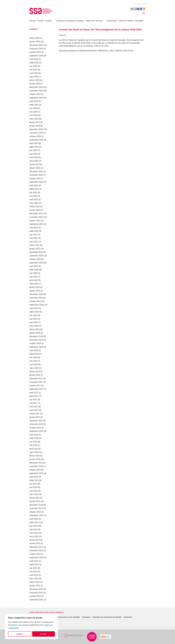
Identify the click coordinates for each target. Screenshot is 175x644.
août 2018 (34, 350)
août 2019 (34, 308)
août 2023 (34, 143)
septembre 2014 (36, 515)
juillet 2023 (34, 147)
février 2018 (35, 372)
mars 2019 (34, 326)
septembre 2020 (36, 263)
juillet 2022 (34, 189)
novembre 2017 (36, 382)
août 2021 (34, 228)
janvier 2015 (35, 501)
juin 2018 (33, 357)
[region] (31, 626)
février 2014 (35, 540)
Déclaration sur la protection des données (107, 617)
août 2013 (34, 561)
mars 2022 (34, 203)
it (142, 4)
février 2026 (35, 38)
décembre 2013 (36, 547)
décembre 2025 (36, 45)
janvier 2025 (35, 84)
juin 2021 (33, 235)
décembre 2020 (36, 252)
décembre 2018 (36, 336)
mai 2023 (33, 154)
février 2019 (35, 329)
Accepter (44, 634)
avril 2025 (34, 73)
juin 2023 (33, 150)
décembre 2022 (36, 171)
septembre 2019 (36, 305)
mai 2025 (33, 70)
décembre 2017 (36, 379)
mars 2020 (34, 284)
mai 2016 (33, 445)
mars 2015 (34, 494)
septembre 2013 (36, 558)
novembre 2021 (36, 217)
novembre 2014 (36, 508)
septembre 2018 (36, 347)
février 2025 (35, 80)
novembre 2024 (36, 91)
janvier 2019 (35, 333)
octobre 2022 (35, 178)
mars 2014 (34, 536)
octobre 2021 (35, 221)
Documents (112, 21)
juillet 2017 (34, 396)
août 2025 (34, 59)
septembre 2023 (36, 140)
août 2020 (34, 266)
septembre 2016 (36, 431)
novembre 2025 (36, 49)
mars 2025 (34, 77)
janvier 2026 (35, 42)
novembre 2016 (36, 424)
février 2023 (35, 164)
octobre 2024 (35, 94)
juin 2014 (33, 526)
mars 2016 (34, 452)
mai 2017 (33, 403)
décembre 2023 (36, 129)
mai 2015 (33, 487)
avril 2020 (34, 280)
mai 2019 (33, 319)
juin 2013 (33, 568)
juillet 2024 (34, 105)
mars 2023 (34, 161)
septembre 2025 (36, 56)
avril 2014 (34, 533)
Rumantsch (128, 617)
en (145, 4)
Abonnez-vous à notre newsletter (68, 617)
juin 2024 (33, 108)
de (139, 4)
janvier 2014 (35, 543)
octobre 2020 (35, 259)
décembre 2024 (36, 87)
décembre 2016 (36, 421)
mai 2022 (33, 196)
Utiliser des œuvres (94, 21)
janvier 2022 (35, 210)
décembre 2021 (36, 214)
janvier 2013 (35, 586)
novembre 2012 (36, 593)
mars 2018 (34, 368)
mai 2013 (33, 572)
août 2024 (34, 101)
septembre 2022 (36, 182)
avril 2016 (34, 449)
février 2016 (35, 456)
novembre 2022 (36, 175)
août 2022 (34, 185)
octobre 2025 (35, 52)
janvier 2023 (35, 168)
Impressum (86, 617)
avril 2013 (34, 575)
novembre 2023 (36, 133)
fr (135, 4)
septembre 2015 (36, 473)
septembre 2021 (36, 224)
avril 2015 (34, 491)
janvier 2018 (35, 375)
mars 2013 (34, 579)
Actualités (139, 21)
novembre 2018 (36, 340)
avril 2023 (34, 157)
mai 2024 (33, 112)
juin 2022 (33, 192)
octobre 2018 (35, 343)
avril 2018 (34, 364)
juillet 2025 (34, 63)
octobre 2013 (35, 554)
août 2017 (34, 393)
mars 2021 (34, 242)
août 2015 (34, 477)
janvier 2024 (35, 126)
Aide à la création (126, 21)
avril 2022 (34, 200)
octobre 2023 (35, 136)
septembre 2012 (36, 600)
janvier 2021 (35, 249)
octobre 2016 (35, 428)
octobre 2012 (35, 596)
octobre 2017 (35, 386)
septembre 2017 (36, 389)
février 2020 (35, 287)
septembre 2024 (36, 98)
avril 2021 (34, 238)
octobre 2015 (35, 470)
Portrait (40, 21)
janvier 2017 (35, 417)
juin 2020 (33, 273)
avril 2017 (34, 407)
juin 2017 (33, 400)
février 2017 (35, 414)
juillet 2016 (34, 438)
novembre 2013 (36, 551)
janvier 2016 (35, 459)
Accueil (33, 21)
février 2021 (35, 245)
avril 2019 (34, 322)
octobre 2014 (35, 512)
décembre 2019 (36, 294)
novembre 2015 (36, 466)
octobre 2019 (35, 301)
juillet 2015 (34, 480)
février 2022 (35, 207)
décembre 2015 (36, 463)
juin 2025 (33, 66)
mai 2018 (33, 361)
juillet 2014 (34, 522)
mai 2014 (33, 529)
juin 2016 (33, 442)
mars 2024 (34, 119)
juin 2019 (33, 315)
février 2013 (35, 582)
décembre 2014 (36, 505)
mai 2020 (33, 277)
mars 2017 (34, 410)
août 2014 (34, 519)
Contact (48, 21)
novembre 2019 (36, 298)
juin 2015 (33, 484)
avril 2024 (34, 115)
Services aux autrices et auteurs (70, 21)
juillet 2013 (34, 565)
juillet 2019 (34, 312)
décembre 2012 (36, 589)
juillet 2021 (34, 231)
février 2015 (35, 498)
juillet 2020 (34, 270)
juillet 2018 (34, 354)
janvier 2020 (35, 291)
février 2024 (35, 122)
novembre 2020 (36, 256)
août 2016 (34, 435)
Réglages (20, 634)
